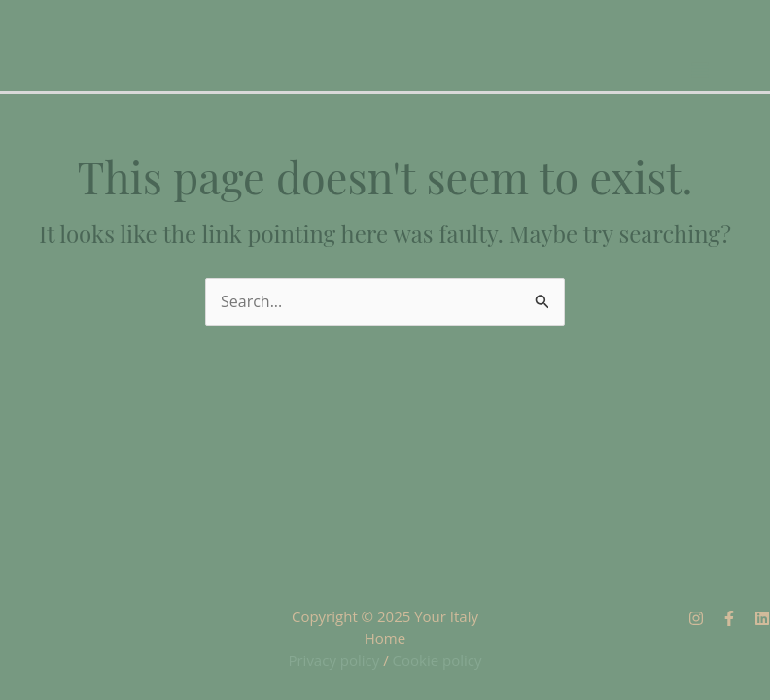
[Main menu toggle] (700, 70)
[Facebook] (729, 618)
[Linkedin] (762, 618)
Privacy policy (333, 660)
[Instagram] (696, 618)
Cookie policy (437, 660)
